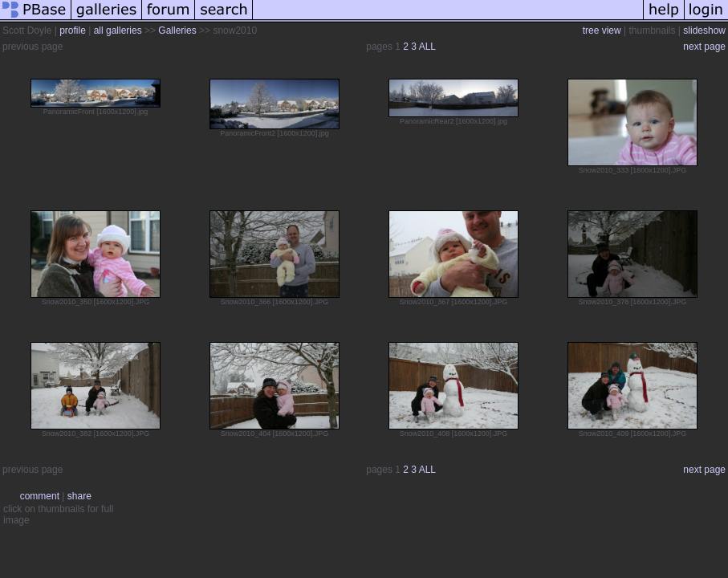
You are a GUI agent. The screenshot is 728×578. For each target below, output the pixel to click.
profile (73, 31)
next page (704, 47)
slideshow (704, 31)
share (79, 496)
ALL (427, 47)
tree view (602, 31)
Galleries (177, 31)
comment (40, 496)
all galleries (118, 31)
